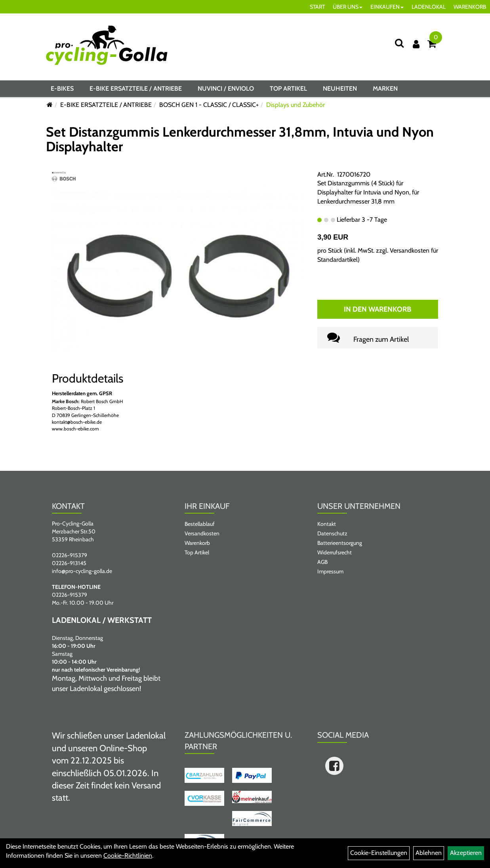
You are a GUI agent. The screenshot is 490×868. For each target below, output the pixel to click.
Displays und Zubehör (296, 105)
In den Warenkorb (378, 309)
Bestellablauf (200, 524)
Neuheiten (340, 89)
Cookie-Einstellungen (379, 853)
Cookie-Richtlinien (128, 856)
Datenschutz (332, 533)
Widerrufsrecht (335, 552)
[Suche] (399, 43)
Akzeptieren (466, 853)
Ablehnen (429, 853)
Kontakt (327, 524)
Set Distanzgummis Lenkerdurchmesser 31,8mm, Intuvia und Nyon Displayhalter (240, 139)
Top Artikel (288, 89)
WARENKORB (470, 7)
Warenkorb (197, 543)
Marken (385, 89)
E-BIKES (62, 89)
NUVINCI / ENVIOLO (226, 89)
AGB (322, 562)
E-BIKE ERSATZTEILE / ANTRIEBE (136, 89)
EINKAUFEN (387, 7)
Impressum (330, 571)
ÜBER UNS (348, 7)
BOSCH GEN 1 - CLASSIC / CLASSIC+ (209, 105)
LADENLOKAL (429, 7)
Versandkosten (202, 533)
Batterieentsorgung (340, 543)
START (317, 7)
